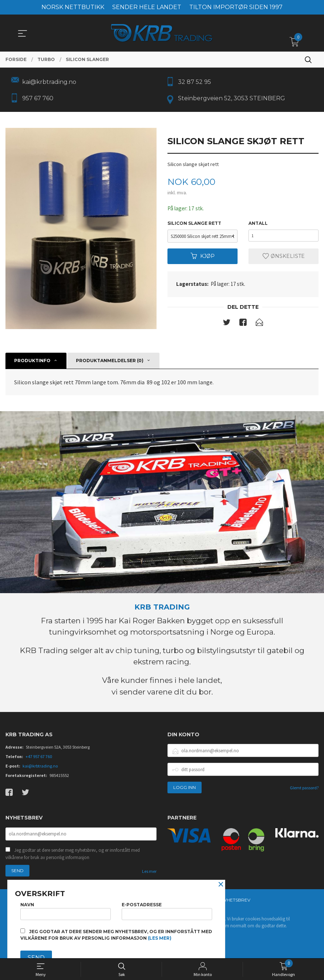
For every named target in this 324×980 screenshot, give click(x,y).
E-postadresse (167, 910)
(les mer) (160, 938)
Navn (66, 910)
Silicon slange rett (194, 225)
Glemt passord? (304, 790)
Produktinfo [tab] (32, 363)
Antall (258, 225)
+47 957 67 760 (39, 759)
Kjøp (203, 258)
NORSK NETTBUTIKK (73, 7)
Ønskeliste (284, 258)
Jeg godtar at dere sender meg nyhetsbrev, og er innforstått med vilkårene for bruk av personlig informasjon (73, 857)
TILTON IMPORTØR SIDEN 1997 (236, 7)
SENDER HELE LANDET (147, 7)
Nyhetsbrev (236, 903)
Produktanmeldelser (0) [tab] (110, 363)
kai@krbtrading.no (40, 768)
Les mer (149, 874)
